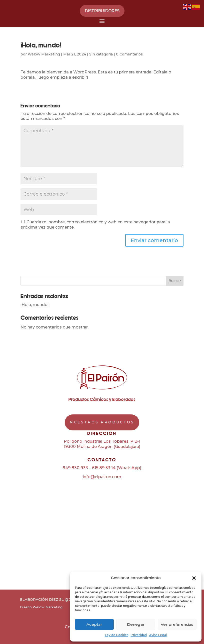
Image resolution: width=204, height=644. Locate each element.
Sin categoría (101, 54)
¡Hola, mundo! (34, 305)
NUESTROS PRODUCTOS (102, 422)
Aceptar (94, 624)
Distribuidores (102, 11)
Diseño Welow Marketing (41, 607)
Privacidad (139, 635)
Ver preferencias (177, 624)
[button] (194, 578)
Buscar (175, 281)
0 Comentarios (129, 54)
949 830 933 (75, 468)
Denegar (136, 624)
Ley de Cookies (117, 635)
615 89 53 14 (104, 468)
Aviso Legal (158, 635)
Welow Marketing (44, 54)
